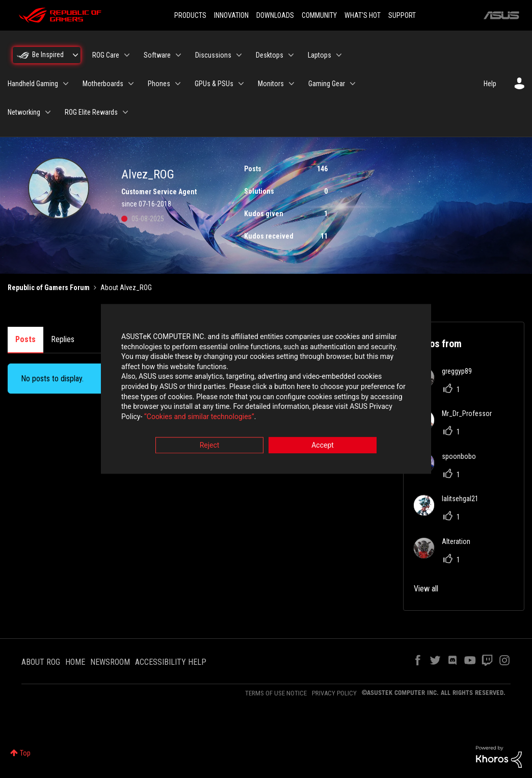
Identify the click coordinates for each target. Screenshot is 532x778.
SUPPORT (402, 15)
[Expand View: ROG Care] (127, 55)
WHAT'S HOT (363, 15)
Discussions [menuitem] (213, 55)
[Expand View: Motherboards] (131, 84)
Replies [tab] (63, 339)
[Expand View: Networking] (48, 112)
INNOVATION (231, 15)
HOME (75, 662)
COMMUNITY (319, 15)
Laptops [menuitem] (320, 55)
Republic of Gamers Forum (49, 288)
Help (490, 84)
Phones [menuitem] (159, 84)
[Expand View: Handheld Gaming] (66, 84)
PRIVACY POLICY (334, 693)
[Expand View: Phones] (178, 84)
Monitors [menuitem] (271, 84)
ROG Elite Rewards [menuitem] (91, 112)
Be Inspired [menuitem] (48, 55)
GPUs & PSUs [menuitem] (214, 84)
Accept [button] (323, 446)
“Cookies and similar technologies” (199, 417)
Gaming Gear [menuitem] (327, 84)
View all (426, 589)
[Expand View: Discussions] (239, 55)
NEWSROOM (110, 662)
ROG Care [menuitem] (106, 55)
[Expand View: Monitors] (291, 84)
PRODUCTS (190, 15)
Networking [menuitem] (24, 112)
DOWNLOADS (275, 15)
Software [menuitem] (157, 55)
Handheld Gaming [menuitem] (33, 84)
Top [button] (25, 753)
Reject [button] (210, 446)
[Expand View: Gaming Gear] (353, 84)
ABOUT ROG (41, 662)
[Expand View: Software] (178, 55)
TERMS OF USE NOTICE (276, 693)
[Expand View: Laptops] (339, 55)
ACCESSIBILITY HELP (171, 662)
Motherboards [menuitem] (103, 84)
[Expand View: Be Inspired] (75, 55)
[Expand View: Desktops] (291, 55)
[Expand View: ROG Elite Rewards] (125, 112)
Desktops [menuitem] (270, 55)
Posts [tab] (25, 339)
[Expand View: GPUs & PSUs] (241, 84)
